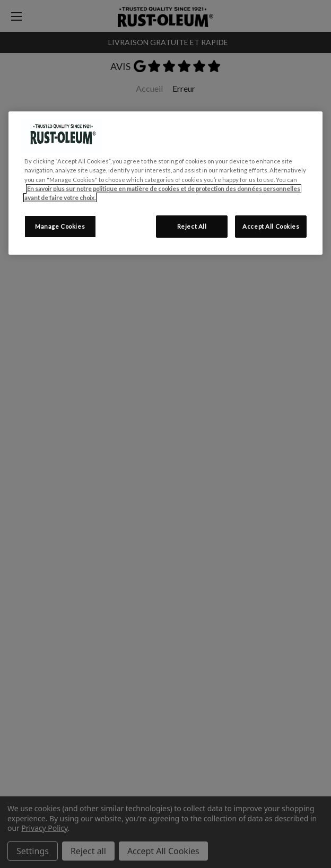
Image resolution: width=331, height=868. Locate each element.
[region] (166, 183)
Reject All (192, 226)
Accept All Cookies (271, 226)
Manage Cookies (60, 226)
